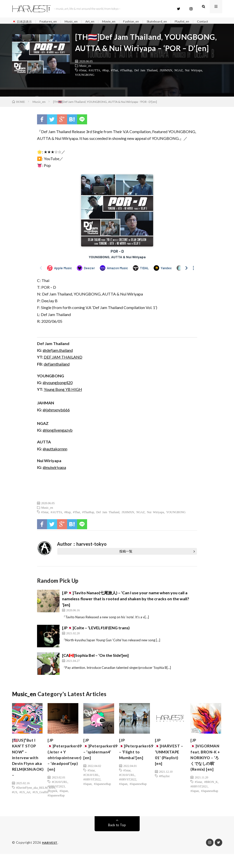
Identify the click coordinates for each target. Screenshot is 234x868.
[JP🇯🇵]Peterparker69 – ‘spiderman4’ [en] (103, 760)
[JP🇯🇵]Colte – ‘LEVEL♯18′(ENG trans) (96, 636)
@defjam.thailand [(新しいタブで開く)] (58, 359)
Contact (23, 28)
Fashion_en (142, 22)
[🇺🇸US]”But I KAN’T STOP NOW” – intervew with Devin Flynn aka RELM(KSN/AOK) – (30, 770)
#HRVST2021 (199, 800)
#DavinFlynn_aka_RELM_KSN (36, 803)
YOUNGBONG (85, 83)
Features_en (52, 22)
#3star (83, 79)
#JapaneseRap (56, 809)
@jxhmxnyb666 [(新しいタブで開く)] (56, 418)
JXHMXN (166, 79)
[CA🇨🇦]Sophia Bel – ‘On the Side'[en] (95, 664)
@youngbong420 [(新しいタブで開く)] (58, 391)
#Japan (64, 805)
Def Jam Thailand (146, 79)
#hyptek (52, 805)
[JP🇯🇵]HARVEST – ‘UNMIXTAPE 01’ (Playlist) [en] (169, 766)
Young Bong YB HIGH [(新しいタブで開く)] (63, 398)
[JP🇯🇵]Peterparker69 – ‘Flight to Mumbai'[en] (139, 760)
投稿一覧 (126, 560)
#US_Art (25, 807)
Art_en (97, 22)
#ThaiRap (126, 79)
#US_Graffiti (40, 807)
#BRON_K (211, 796)
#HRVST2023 (56, 800)
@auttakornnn (55, 457)
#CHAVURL (60, 796)
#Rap (105, 79)
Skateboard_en (170, 22)
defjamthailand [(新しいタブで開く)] (57, 372)
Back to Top (117, 839)
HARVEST (50, 857)
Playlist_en (198, 22)
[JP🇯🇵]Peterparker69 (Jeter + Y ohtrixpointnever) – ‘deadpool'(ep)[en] (67, 766)
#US (15, 807)
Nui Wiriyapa (193, 79)
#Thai (114, 79)
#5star (91, 782)
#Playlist (164, 796)
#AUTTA (94, 79)
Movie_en (118, 22)
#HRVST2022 (92, 791)
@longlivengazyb (58, 439)
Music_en (77, 22)
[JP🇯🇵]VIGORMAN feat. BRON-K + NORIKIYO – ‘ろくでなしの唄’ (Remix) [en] (207, 766)
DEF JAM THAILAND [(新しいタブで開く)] (63, 366)
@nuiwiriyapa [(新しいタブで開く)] (54, 476)
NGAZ (179, 79)
